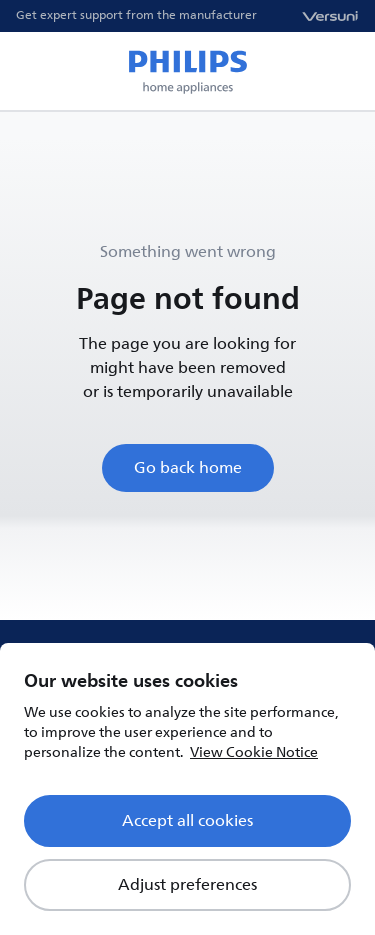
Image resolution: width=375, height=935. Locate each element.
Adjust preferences (187, 885)
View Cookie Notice (254, 752)
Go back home (188, 468)
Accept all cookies (187, 821)
